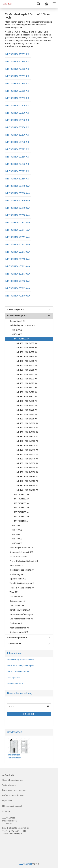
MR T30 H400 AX (22, 517)
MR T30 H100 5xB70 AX (17, 127)
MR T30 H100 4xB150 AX (18, 296)
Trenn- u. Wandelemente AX (22, 588)
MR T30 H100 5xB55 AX (17, 76)
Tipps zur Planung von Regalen (21, 666)
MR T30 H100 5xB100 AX (18, 208)
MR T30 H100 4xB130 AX (18, 266)
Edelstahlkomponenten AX (21, 619)
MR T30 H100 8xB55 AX (17, 98)
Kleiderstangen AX (18, 601)
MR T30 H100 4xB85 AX (17, 164)
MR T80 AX (17, 543)
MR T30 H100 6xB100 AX (18, 215)
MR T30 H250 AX (22, 503)
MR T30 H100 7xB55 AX (17, 91)
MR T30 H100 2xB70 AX (17, 106)
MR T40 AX (17, 526)
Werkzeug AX (16, 623)
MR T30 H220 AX (22, 499)
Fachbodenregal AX (17, 316)
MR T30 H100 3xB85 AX (17, 157)
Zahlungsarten (14, 678)
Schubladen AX (16, 597)
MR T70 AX (17, 539)
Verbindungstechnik (17, 638)
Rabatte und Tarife (15, 684)
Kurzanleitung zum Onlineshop (21, 660)
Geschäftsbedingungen (13, 780)
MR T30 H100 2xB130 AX (18, 252)
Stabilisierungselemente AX (22, 570)
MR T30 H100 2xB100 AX (18, 186)
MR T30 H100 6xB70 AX (17, 135)
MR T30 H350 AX (22, 512)
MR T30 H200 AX (22, 494)
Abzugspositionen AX (19, 628)
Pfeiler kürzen (14, 755)
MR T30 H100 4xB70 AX (17, 120)
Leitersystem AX (17, 606)
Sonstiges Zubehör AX (20, 610)
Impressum (7, 801)
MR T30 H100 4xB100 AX (18, 201)
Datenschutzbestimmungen (15, 790)
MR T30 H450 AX (22, 521)
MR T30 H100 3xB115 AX (18, 230)
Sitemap (6, 811)
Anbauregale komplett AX (21, 552)
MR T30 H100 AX (22, 339)
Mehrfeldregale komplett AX (22, 325)
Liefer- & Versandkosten (18, 672)
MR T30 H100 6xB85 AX (17, 179)
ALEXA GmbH (26, 864)
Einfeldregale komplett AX (21, 548)
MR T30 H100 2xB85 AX (17, 149)
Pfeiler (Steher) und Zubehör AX (24, 561)
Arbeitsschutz (14, 644)
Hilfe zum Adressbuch (12, 806)
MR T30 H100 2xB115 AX (18, 223)
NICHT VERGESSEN (18, 557)
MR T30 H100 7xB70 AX (17, 142)
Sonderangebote (15, 310)
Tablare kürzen (15, 758)
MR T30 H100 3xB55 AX (17, 62)
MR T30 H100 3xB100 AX (18, 193)
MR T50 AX (17, 530)
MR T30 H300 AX (22, 508)
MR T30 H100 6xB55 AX (17, 84)
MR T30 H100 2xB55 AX (17, 54)
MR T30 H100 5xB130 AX (18, 274)
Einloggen (29, 714)
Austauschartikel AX (19, 632)
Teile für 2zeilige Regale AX (22, 583)
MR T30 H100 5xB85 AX (17, 171)
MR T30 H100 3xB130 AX (18, 259)
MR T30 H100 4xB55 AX (17, 69)
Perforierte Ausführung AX (21, 614)
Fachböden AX (16, 566)
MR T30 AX (17, 334)
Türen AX (14, 592)
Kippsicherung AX (18, 579)
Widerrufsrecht (9, 785)
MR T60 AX (17, 534)
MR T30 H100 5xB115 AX (18, 245)
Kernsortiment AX (17, 321)
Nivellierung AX (16, 574)
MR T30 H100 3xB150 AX (18, 288)
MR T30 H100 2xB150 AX (18, 281)
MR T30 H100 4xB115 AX (18, 237)
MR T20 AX (17, 330)
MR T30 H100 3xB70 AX (17, 113)
